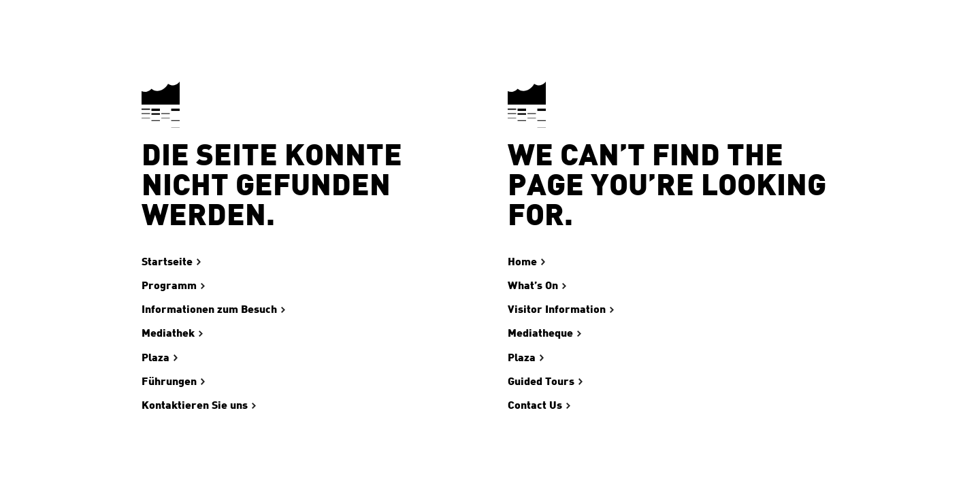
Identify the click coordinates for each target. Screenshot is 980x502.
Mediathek (168, 333)
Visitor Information (557, 309)
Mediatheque (540, 333)
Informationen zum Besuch (209, 309)
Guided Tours (541, 382)
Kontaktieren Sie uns (195, 405)
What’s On (533, 286)
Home (522, 262)
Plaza (156, 358)
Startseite (167, 262)
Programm (169, 286)
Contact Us (535, 405)
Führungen (169, 382)
